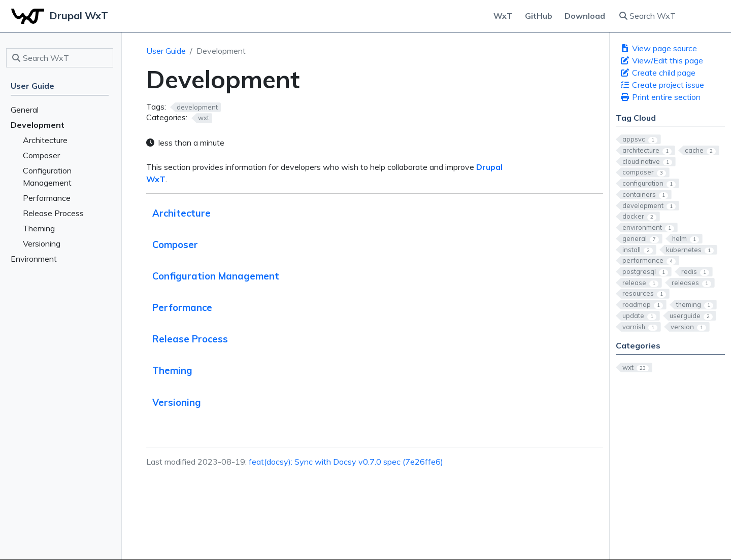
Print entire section (660, 97)
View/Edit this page (661, 60)
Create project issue (662, 85)
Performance (182, 308)
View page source (658, 48)
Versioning (177, 402)
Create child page (658, 73)
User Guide (166, 51)
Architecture (181, 213)
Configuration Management (216, 276)
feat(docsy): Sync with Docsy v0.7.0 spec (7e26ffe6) (346, 462)
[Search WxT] (669, 16)
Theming (172, 371)
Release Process (190, 339)
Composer (175, 245)
